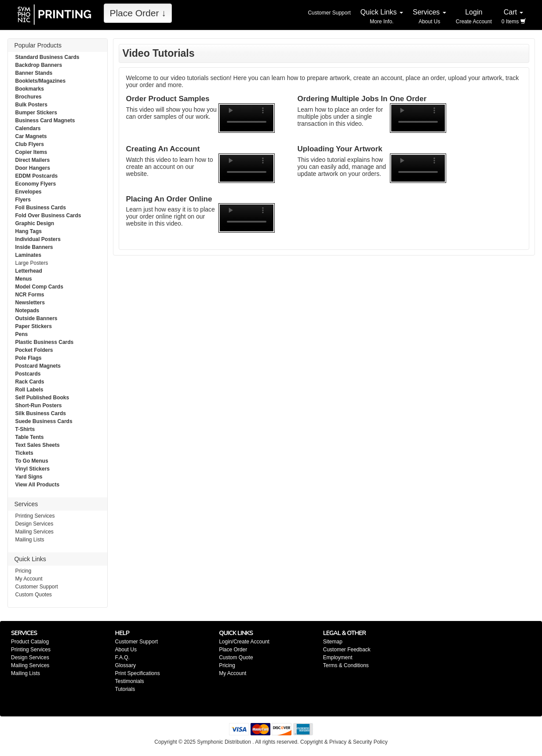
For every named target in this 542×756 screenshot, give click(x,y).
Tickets (24, 453)
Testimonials (130, 681)
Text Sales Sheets (38, 445)
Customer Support (37, 587)
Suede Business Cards (44, 421)
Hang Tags (29, 231)
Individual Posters (38, 239)
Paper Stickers (34, 326)
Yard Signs (29, 477)
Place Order (233, 650)
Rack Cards (30, 382)
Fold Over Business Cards (48, 215)
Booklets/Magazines (41, 81)
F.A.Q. (122, 657)
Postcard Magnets (38, 366)
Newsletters (30, 303)
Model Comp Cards (39, 287)
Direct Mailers (33, 160)
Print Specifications (138, 673)
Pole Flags (29, 358)
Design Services (35, 524)
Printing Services (35, 516)
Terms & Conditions (346, 665)
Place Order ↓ (138, 13)
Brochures (29, 97)
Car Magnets (31, 136)
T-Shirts (25, 429)
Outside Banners (36, 318)
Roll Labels (29, 390)
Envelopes (29, 192)
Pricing (24, 571)
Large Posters (32, 263)
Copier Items (31, 152)
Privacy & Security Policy (358, 742)
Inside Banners (34, 247)
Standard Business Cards (47, 57)
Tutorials (125, 689)
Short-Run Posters (39, 405)
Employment (338, 657)
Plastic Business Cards (45, 342)
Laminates (28, 255)
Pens (22, 334)
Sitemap (333, 642)
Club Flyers (30, 144)
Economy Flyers (36, 184)
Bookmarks (30, 89)
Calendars (28, 128)
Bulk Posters (31, 105)
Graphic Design (35, 223)
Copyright (311, 742)
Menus (24, 279)
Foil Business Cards (41, 208)
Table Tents (30, 437)
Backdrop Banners (39, 65)
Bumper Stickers (36, 113)
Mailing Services (35, 532)
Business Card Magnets (45, 121)
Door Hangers (33, 168)
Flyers (23, 200)
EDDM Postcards (37, 176)
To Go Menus (32, 461)
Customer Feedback (347, 650)
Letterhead (29, 271)
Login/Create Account (244, 642)
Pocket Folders (34, 350)
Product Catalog (30, 642)
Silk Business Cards (41, 413)
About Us (126, 650)
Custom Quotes (34, 595)
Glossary (125, 665)
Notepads (27, 310)
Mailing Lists (30, 540)
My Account (29, 579)
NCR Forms (30, 295)
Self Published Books (42, 398)
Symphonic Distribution (224, 742)
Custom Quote (236, 657)
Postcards (28, 374)
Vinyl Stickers (33, 469)
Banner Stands (34, 73)
